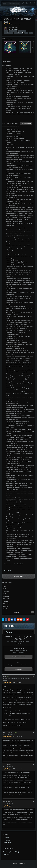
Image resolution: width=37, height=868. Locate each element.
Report (5, 680)
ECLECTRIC (7, 802)
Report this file (7, 570)
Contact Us (22, 864)
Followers (17, 613)
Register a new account (18, 657)
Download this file (19, 576)
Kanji (5, 676)
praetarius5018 (15, 27)
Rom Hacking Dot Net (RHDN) (11, 852)
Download (20, 564)
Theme (15, 864)
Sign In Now (18, 669)
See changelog (26, 124)
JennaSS (6, 765)
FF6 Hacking (6, 840)
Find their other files (13, 29)
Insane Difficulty (7, 843)
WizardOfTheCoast (9, 733)
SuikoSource (6, 854)
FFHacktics (6, 838)
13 (33, 612)
